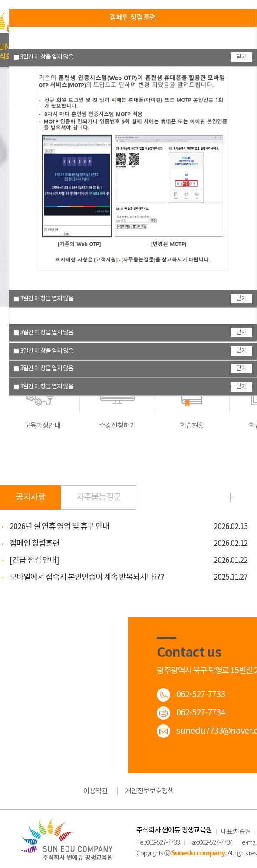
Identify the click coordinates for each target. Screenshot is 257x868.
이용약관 (96, 791)
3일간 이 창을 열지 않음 (43, 387)
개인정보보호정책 (149, 791)
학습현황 (192, 396)
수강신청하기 (117, 396)
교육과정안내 (42, 396)
